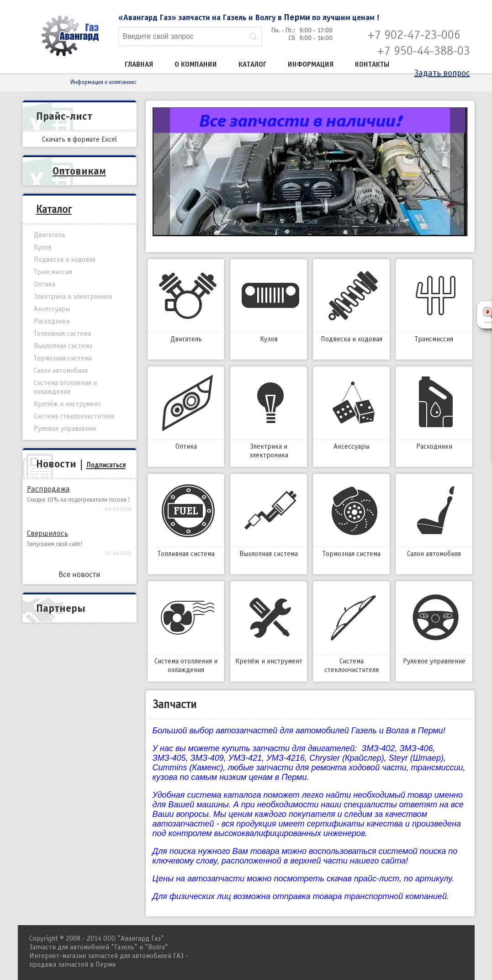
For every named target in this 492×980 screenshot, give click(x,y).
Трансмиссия (434, 303)
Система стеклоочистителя (351, 630)
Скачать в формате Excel (79, 139)
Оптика (186, 411)
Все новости (79, 575)
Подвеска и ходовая (351, 303)
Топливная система (186, 518)
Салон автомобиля (434, 518)
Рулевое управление (434, 625)
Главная (139, 64)
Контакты (372, 64)
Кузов (269, 303)
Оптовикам (79, 171)
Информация (311, 64)
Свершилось (48, 533)
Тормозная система (351, 518)
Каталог (252, 64)
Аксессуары (351, 411)
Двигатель (186, 303)
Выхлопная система (269, 518)
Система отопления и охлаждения (186, 630)
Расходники (434, 411)
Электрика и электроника (269, 415)
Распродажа (48, 489)
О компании (196, 64)
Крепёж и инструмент (269, 625)
